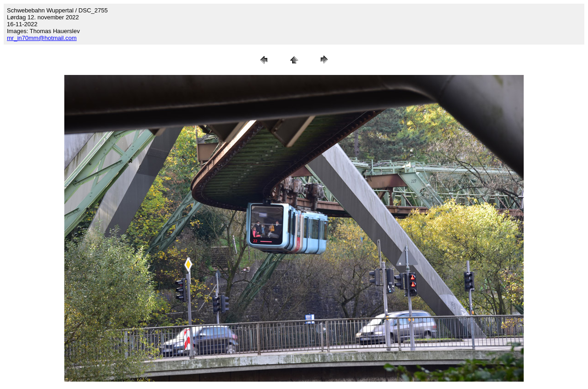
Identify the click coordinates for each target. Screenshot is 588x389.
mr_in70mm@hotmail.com (42, 38)
